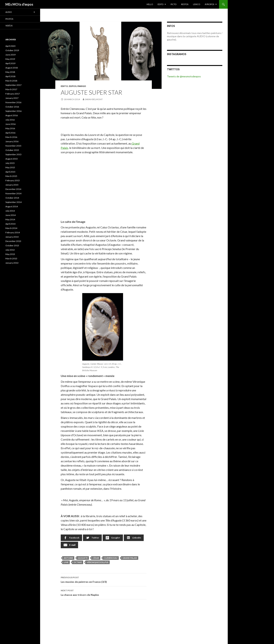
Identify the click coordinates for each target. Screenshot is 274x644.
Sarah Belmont (94, 99)
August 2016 (12, 115)
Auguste (83, 558)
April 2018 (10, 76)
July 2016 (10, 120)
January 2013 (12, 263)
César (96, 558)
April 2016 (10, 133)
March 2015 (11, 176)
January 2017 (12, 98)
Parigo (82, 86)
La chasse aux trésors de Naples (104, 592)
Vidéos (9, 26)
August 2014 (12, 206)
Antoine (68, 558)
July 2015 (10, 163)
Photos (9, 19)
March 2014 (11, 228)
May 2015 (10, 167)
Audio (9, 12)
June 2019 (10, 55)
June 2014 (10, 215)
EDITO (160, 4)
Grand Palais (130, 558)
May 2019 (10, 59)
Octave (78, 562)
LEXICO (197, 4)
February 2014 (13, 232)
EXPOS (73, 86)
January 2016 (12, 141)
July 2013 (10, 250)
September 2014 (13, 202)
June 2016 (10, 124)
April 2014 (10, 224)
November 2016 (13, 102)
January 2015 (12, 185)
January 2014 (12, 237)
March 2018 (11, 81)
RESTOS (185, 4)
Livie (66, 562)
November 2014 (13, 193)
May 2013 (10, 254)
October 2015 (12, 150)
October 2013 (12, 245)
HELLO (150, 4)
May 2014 (10, 219)
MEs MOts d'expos (19, 4)
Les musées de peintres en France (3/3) (104, 579)
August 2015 (12, 159)
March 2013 (11, 258)
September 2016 (13, 111)
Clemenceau (111, 558)
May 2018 (10, 72)
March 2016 (11, 137)
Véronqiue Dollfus (98, 562)
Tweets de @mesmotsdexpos (184, 76)
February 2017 (13, 94)
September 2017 (13, 85)
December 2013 (13, 241)
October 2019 (12, 50)
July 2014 (10, 211)
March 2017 (11, 89)
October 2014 (12, 198)
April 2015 (10, 172)
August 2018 (12, 68)
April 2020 (10, 46)
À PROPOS (209, 4)
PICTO (174, 4)
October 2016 (12, 107)
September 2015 (13, 154)
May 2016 (10, 128)
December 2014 (13, 189)
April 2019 (10, 63)
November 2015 (13, 146)
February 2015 (13, 180)
